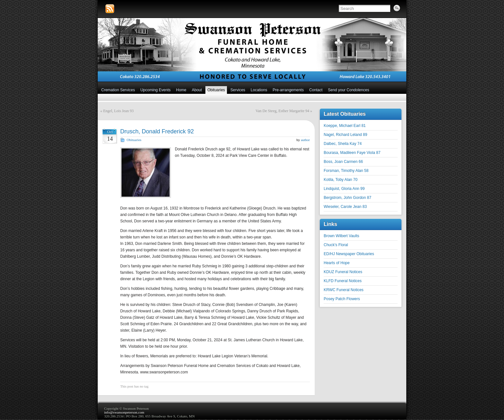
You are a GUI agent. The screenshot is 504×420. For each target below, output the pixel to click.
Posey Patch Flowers (342, 299)
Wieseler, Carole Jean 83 (345, 207)
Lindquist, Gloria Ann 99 (344, 189)
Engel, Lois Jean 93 (118, 111)
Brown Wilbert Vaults (341, 236)
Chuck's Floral (336, 245)
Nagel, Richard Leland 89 (345, 135)
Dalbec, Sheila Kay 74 (343, 144)
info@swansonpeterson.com (124, 412)
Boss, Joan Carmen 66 (343, 162)
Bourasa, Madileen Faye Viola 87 (352, 153)
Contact (316, 90)
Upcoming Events (156, 90)
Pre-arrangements (288, 90)
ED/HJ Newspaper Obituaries (349, 254)
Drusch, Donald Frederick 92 (157, 131)
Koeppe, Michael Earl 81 (345, 126)
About (197, 90)
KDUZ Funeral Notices (343, 272)
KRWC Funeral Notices (344, 290)
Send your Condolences (348, 90)
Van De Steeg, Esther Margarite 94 (282, 111)
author (305, 140)
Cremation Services (118, 90)
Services (238, 90)
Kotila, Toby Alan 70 (341, 180)
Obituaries (216, 90)
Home (181, 90)
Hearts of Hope (337, 263)
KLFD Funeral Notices (343, 281)
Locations (259, 90)
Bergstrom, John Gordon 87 (347, 198)
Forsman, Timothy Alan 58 (346, 171)
